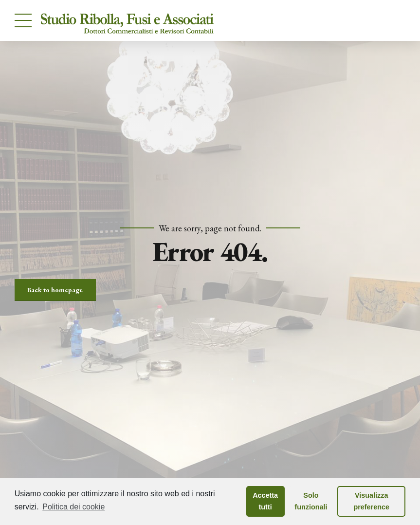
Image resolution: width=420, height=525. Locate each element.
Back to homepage (55, 290)
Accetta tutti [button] (265, 501)
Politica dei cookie (73, 507)
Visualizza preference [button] (371, 501)
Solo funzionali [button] (311, 501)
